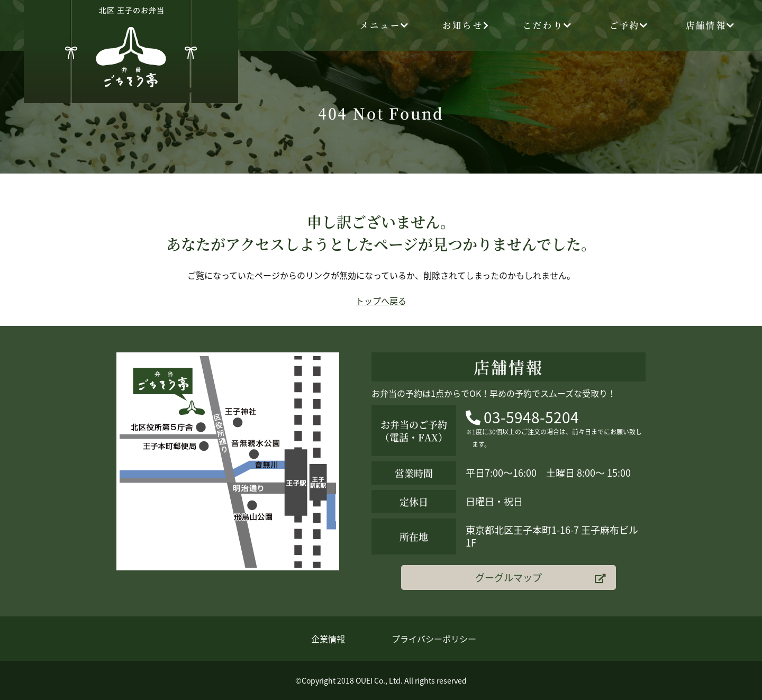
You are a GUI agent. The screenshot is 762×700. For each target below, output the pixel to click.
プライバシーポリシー (434, 639)
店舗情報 (711, 25)
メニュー (385, 25)
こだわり (548, 25)
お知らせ (466, 25)
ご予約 (629, 25)
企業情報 (328, 639)
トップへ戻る (381, 301)
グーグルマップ (540, 578)
